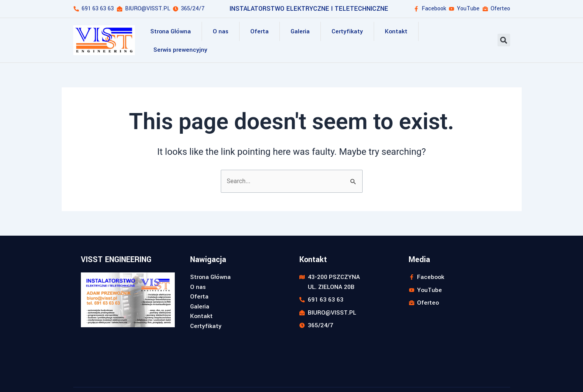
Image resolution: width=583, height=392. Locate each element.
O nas (221, 31)
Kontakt (396, 31)
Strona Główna (171, 31)
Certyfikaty (347, 31)
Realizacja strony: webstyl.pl (475, 375)
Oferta (259, 31)
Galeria (300, 31)
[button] (504, 40)
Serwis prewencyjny (180, 50)
